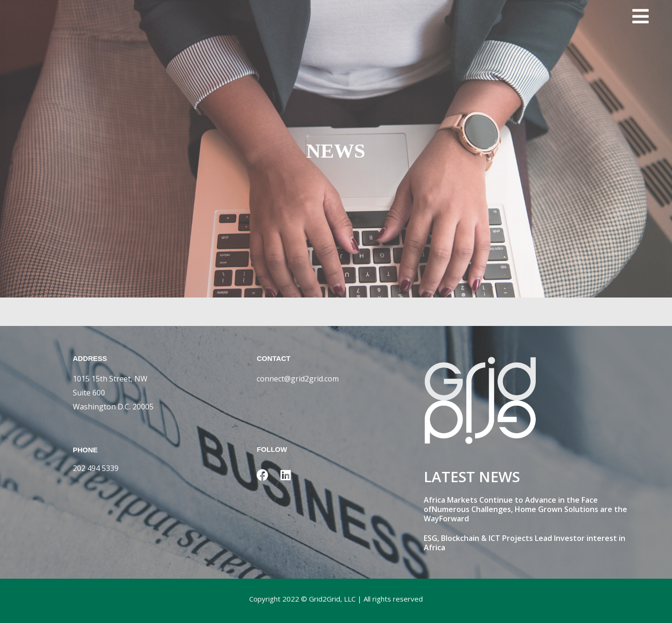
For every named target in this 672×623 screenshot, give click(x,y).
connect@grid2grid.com (298, 379)
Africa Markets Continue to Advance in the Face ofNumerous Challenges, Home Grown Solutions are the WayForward (525, 509)
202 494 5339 (96, 468)
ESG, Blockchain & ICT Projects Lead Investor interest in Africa (525, 543)
